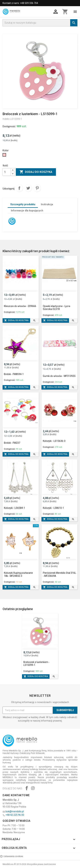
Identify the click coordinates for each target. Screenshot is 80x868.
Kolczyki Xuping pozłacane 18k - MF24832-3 (18, 574)
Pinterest (37, 188)
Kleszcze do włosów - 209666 (20, 306)
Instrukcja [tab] (47, 204)
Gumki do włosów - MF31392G (59, 376)
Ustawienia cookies (12, 856)
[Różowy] (5, 156)
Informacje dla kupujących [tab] (27, 211)
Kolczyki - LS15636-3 (54, 441)
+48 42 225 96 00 (15, 815)
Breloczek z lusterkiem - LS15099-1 (36, 664)
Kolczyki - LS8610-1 (53, 508)
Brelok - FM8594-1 (14, 374)
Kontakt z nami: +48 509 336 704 (20, 3)
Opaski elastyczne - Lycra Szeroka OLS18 (57, 308)
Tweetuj (28, 188)
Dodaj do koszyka (36, 172)
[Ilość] (7, 172)
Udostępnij (19, 188)
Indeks (6, 119)
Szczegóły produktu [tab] (23, 204)
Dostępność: (9, 126)
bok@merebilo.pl (15, 811)
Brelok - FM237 (12, 443)
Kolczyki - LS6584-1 (15, 508)
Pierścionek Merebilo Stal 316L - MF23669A (59, 574)
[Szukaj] (40, 23)
